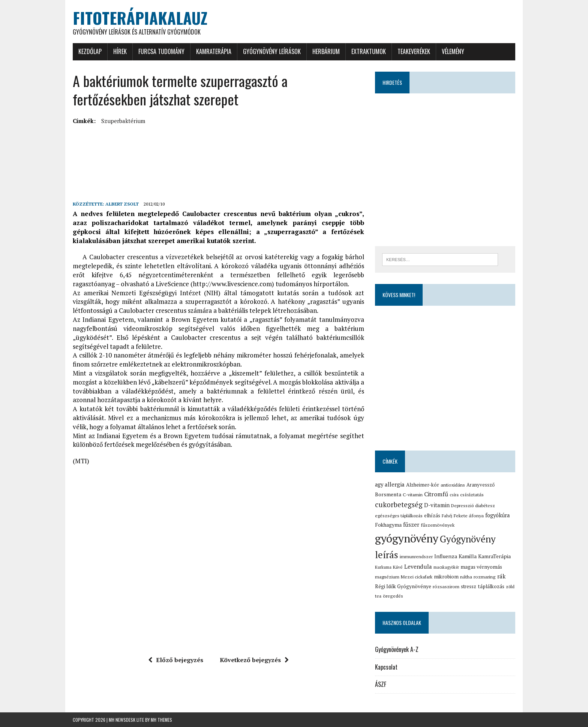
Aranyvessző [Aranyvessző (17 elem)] (481, 485)
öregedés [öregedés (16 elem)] (393, 596)
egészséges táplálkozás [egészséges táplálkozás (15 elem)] (399, 516)
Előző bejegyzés (176, 660)
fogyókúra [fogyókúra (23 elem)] (497, 515)
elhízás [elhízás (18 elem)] (432, 515)
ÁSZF (381, 684)
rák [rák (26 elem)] (501, 576)
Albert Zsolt (122, 204)
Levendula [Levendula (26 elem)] (418, 566)
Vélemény (453, 51)
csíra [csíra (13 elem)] (454, 495)
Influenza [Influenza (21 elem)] (446, 556)
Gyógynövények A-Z (397, 649)
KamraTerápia (214, 51)
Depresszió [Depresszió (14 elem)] (462, 505)
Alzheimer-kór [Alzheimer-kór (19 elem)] (423, 485)
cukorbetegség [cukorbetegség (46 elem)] (399, 504)
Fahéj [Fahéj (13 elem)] (447, 516)
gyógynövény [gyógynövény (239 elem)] (407, 538)
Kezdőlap (90, 51)
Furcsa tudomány (161, 51)
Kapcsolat (386, 667)
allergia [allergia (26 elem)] (395, 484)
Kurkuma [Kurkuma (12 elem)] (383, 567)
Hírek (120, 51)
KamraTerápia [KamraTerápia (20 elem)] (494, 556)
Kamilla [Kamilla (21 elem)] (468, 556)
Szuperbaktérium (123, 121)
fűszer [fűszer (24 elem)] (411, 524)
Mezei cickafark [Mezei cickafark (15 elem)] (417, 577)
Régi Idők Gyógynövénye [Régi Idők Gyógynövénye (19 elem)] (403, 586)
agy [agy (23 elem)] (379, 484)
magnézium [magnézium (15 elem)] (387, 577)
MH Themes (161, 720)
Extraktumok (369, 51)
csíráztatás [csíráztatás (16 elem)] (472, 495)
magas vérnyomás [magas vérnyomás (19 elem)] (481, 567)
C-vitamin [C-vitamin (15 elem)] (413, 495)
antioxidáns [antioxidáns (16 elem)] (453, 485)
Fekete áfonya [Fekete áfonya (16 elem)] (469, 516)
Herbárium (326, 51)
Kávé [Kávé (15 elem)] (398, 567)
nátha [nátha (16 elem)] (466, 577)
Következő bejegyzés (254, 660)
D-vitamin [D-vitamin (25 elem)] (437, 505)
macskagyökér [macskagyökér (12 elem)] (446, 567)
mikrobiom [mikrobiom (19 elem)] (446, 577)
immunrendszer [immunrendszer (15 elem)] (416, 557)
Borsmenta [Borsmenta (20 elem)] (388, 494)
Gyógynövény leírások (272, 51)
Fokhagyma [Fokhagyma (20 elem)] (388, 525)
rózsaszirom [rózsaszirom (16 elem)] (446, 587)
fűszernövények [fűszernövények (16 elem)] (438, 525)
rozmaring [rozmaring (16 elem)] (485, 577)
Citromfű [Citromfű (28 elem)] (436, 494)
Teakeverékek (414, 51)
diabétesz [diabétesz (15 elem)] (485, 505)
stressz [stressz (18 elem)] (469, 586)
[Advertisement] (209, 144)
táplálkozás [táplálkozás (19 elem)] (491, 586)
